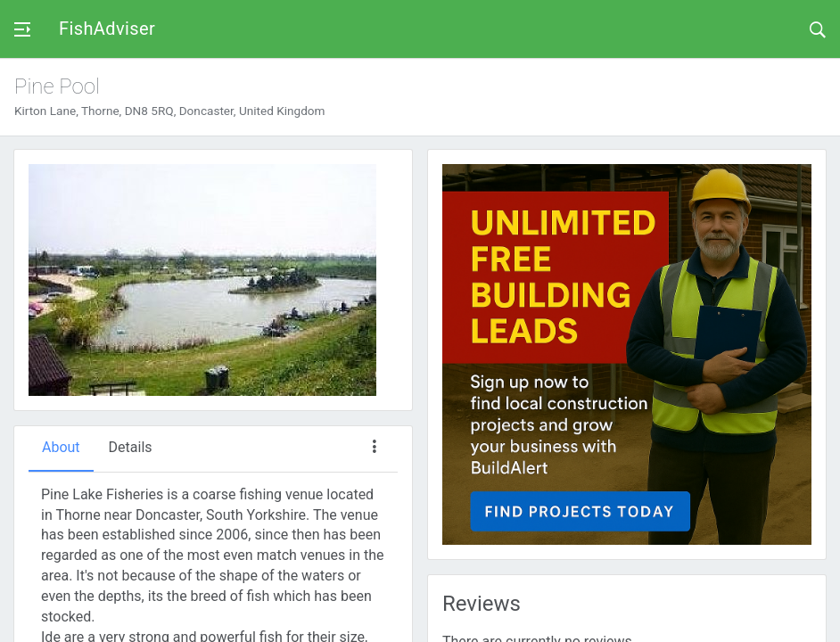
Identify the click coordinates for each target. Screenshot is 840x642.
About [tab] (61, 447)
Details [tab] (131, 447)
